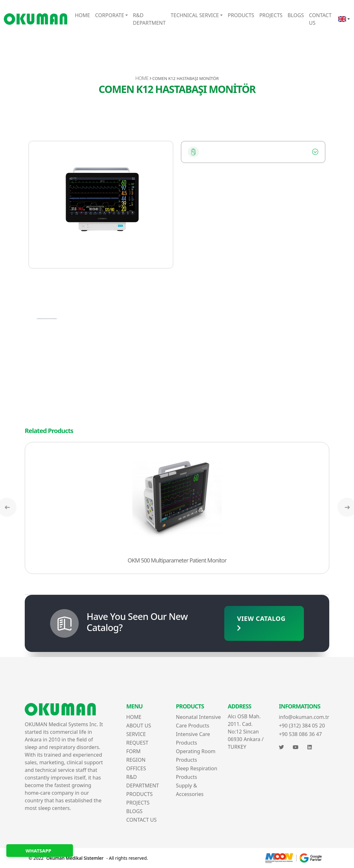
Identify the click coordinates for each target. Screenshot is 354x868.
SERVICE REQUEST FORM (137, 743)
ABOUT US (139, 726)
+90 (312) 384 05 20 (302, 726)
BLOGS (296, 15)
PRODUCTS (241, 15)
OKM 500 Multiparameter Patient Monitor (177, 560)
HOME (82, 15)
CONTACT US (320, 19)
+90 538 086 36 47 (300, 734)
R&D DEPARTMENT (149, 19)
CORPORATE (110, 15)
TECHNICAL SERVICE (195, 15)
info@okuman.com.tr (304, 717)
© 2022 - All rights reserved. (88, 858)
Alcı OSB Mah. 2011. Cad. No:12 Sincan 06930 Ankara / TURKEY (246, 732)
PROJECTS (271, 15)
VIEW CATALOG (261, 623)
